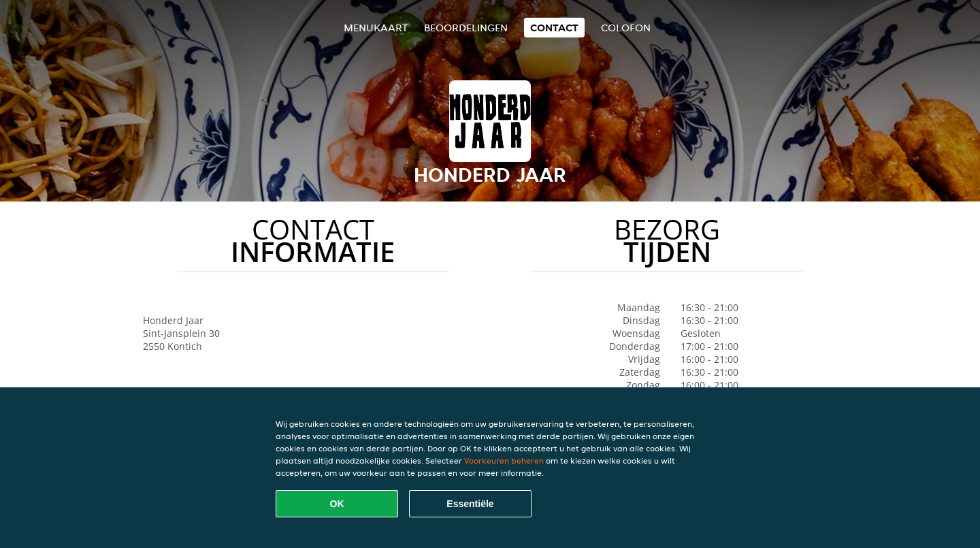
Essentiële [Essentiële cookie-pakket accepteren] (470, 504)
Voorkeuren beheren (504, 461)
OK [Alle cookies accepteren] (337, 504)
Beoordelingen (466, 28)
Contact (554, 28)
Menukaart (376, 28)
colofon (626, 28)
